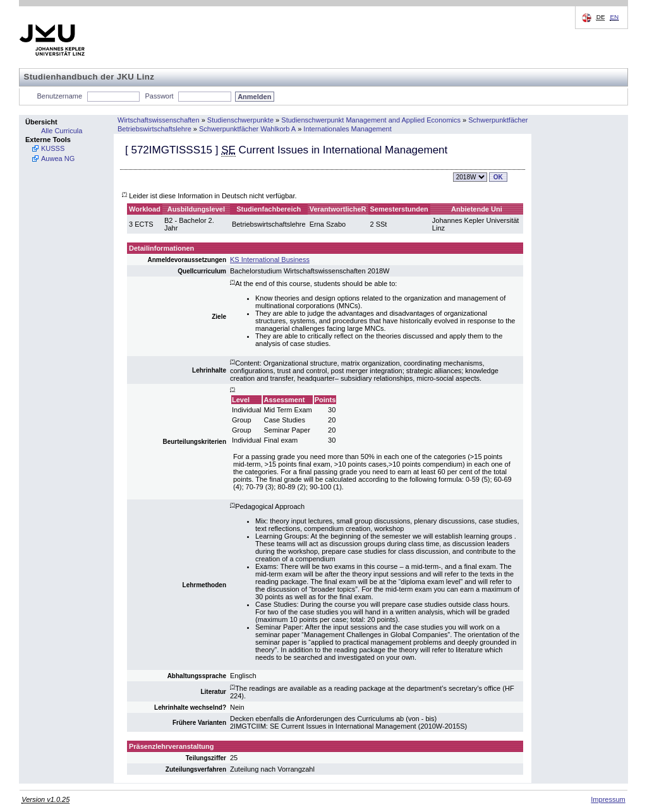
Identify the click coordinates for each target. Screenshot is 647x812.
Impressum (608, 799)
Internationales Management (347, 129)
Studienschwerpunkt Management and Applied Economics (371, 120)
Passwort (159, 96)
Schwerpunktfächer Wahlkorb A (247, 129)
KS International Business (270, 260)
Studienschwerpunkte (240, 120)
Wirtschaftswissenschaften (159, 120)
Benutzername (60, 96)
